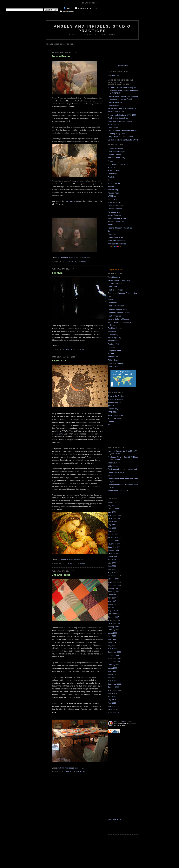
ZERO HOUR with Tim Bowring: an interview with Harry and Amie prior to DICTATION (123, 90)
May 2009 (112, 671)
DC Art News (113, 199)
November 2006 (114, 582)
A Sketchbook (113, 124)
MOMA (110, 300)
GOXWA (111, 347)
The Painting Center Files (118, 118)
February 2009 (114, 665)
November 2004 (114, 515)
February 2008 (114, 630)
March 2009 (113, 668)
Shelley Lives (113, 174)
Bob (109, 180)
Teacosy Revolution (116, 206)
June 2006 (112, 566)
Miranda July (113, 409)
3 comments (80, 564)
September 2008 (114, 652)
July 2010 (112, 706)
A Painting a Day (114, 338)
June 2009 (112, 674)
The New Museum (115, 328)
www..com (116, 247)
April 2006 (112, 560)
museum (77, 257)
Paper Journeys (114, 463)
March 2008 (113, 633)
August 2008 (113, 649)
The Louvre (112, 303)
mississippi (69, 768)
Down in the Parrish (116, 396)
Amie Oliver (112, 341)
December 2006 (114, 585)
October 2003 (113, 509)
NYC (60, 345)
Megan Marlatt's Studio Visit (119, 280)
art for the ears (114, 466)
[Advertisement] (85, 47)
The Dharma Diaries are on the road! (123, 469)
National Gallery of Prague (118, 319)
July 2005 (112, 531)
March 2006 (113, 557)
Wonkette (112, 177)
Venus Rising (113, 190)
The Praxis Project (115, 290)
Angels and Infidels (116, 270)
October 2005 (113, 541)
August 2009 (113, 681)
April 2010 (112, 697)
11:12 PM (69, 261)
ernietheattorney (114, 403)
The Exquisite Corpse (116, 151)
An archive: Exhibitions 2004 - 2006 (122, 115)
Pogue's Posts (113, 193)
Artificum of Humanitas (117, 244)
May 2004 (112, 512)
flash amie (112, 476)
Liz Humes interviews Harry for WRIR (123, 140)
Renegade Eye (114, 212)
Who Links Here (114, 820)
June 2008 (112, 642)
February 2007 (114, 592)
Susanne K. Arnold (115, 363)
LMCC (110, 296)
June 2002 (112, 502)
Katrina (61, 768)
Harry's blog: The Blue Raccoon (120, 137)
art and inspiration (65, 257)
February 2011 (114, 709)
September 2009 (114, 684)
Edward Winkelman (116, 148)
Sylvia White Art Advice (117, 218)
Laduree (111, 422)
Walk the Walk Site (115, 102)
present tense (123, 66)
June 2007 (112, 604)
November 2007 (114, 620)
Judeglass (112, 331)
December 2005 (114, 547)
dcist (110, 231)
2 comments (80, 349)
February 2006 (114, 553)
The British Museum (116, 306)
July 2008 (112, 646)
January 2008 (113, 627)
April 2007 (112, 598)
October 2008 (113, 655)
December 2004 (114, 518)
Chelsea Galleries (115, 284)
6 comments (81, 261)
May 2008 (112, 639)
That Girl (58, 434)
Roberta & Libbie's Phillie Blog (120, 228)
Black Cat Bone (114, 171)
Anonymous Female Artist (118, 164)
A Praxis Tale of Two (116, 112)
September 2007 (114, 614)
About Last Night (114, 418)
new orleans (86, 257)
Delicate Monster (115, 155)
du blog (111, 186)
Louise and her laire (116, 472)
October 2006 (113, 579)
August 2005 (113, 534)
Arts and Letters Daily (116, 158)
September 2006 (114, 576)
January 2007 (113, 588)
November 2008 (114, 658)
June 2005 (112, 528)
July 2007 (112, 608)
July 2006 (112, 569)
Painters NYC (113, 344)
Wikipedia (112, 234)
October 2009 (113, 687)
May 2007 (112, 601)
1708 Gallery (113, 335)
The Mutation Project (116, 237)
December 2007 (114, 623)
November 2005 (114, 544)
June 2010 (112, 703)
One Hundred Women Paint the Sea (122, 293)
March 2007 (113, 595)
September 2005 (114, 537)
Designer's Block (114, 350)
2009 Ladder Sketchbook (118, 491)
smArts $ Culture (114, 215)
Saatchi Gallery (114, 277)
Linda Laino (112, 287)
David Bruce (113, 366)
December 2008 (114, 662)
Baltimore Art (113, 357)
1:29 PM (69, 564)
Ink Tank (111, 425)
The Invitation (113, 105)
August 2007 (113, 611)
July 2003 (112, 506)
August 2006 (113, 572)
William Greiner (114, 360)
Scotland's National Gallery (119, 313)
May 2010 (112, 700)
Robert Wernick (114, 183)
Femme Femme (61, 56)
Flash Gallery (113, 128)
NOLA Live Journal (115, 399)
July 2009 (112, 677)
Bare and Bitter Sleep (116, 221)
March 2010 (113, 693)
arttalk (110, 225)
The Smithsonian (115, 316)
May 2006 (112, 563)
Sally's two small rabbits (117, 241)
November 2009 (114, 690)
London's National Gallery (118, 309)
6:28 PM (69, 349)
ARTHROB (112, 412)
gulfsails (111, 406)
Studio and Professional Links (120, 121)
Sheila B (111, 354)
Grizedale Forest (114, 202)
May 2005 (112, 525)
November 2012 (114, 712)
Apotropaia (112, 167)
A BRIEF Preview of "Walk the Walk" (122, 109)
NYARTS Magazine (116, 415)
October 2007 (113, 617)
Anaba (110, 161)
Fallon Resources (115, 209)
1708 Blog (112, 196)
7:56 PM (69, 772)
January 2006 (113, 550)
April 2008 (112, 636)
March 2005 (113, 521)
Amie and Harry (114, 75)
